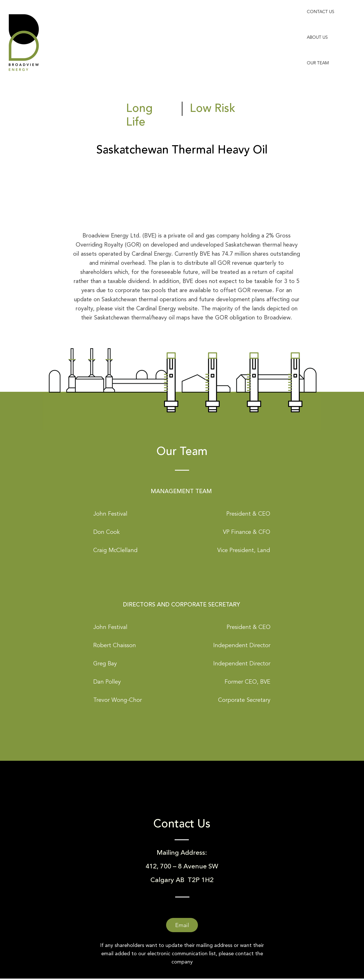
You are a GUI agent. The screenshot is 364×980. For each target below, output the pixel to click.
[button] (110, 514)
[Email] (182, 925)
